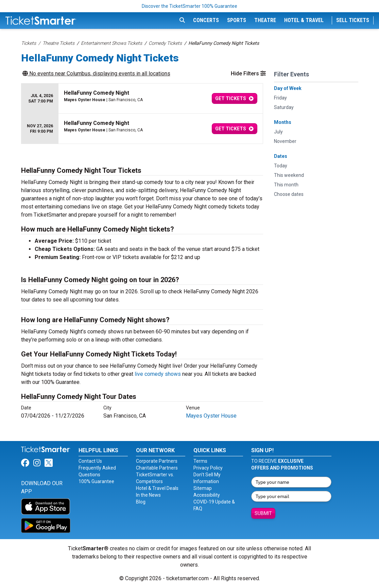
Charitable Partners (157, 468)
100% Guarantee (96, 481)
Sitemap (203, 488)
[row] (142, 99)
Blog (141, 502)
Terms (200, 461)
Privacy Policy (208, 468)
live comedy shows (158, 374)
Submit (263, 513)
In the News (148, 495)
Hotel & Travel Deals (157, 488)
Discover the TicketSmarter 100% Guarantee (189, 6)
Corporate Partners (157, 461)
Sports (237, 20)
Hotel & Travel (304, 20)
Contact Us (90, 461)
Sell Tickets (353, 20)
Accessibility (207, 495)
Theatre (265, 20)
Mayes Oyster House (211, 416)
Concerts (206, 20)
